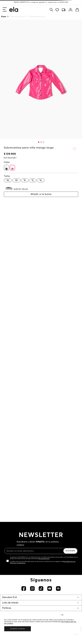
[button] (39, 142)
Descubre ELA (9, 597)
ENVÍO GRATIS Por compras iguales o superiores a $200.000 (41, 2)
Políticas (7, 608)
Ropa (4, 17)
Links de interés (10, 603)
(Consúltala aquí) (44, 559)
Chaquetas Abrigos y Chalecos (17, 17)
